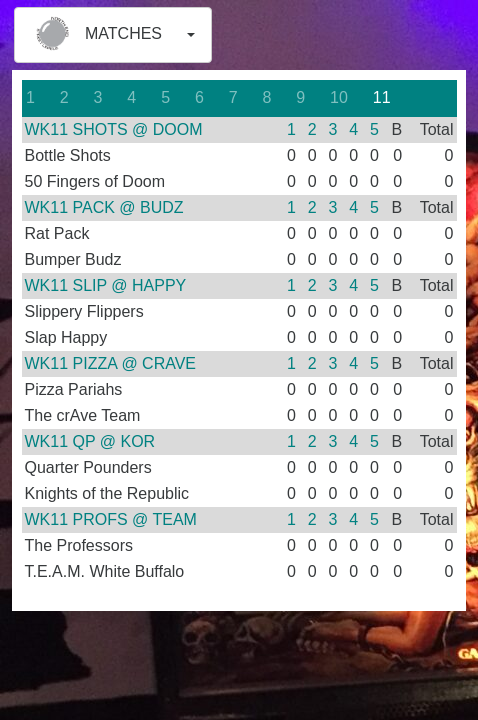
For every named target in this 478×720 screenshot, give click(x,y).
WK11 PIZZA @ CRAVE (111, 363)
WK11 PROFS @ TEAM (111, 519)
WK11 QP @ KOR (90, 441)
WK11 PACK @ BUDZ (104, 207)
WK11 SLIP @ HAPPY (106, 285)
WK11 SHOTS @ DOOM (114, 129)
